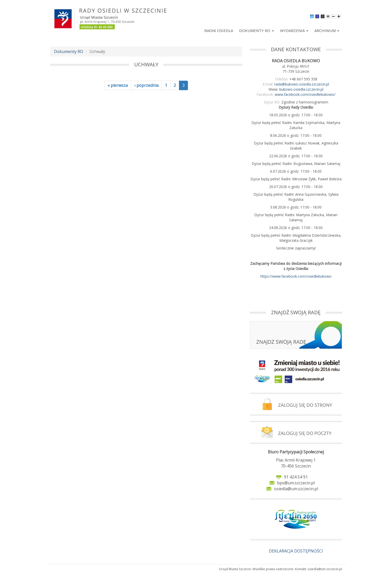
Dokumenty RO (257, 30)
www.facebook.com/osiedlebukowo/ (305, 94)
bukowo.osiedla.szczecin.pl (301, 89)
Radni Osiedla (219, 30)
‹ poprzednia (146, 85)
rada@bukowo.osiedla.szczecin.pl (302, 84)
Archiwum (327, 30)
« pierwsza (118, 85)
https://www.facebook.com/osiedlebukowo (296, 276)
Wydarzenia (294, 30)
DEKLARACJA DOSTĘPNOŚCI (296, 551)
